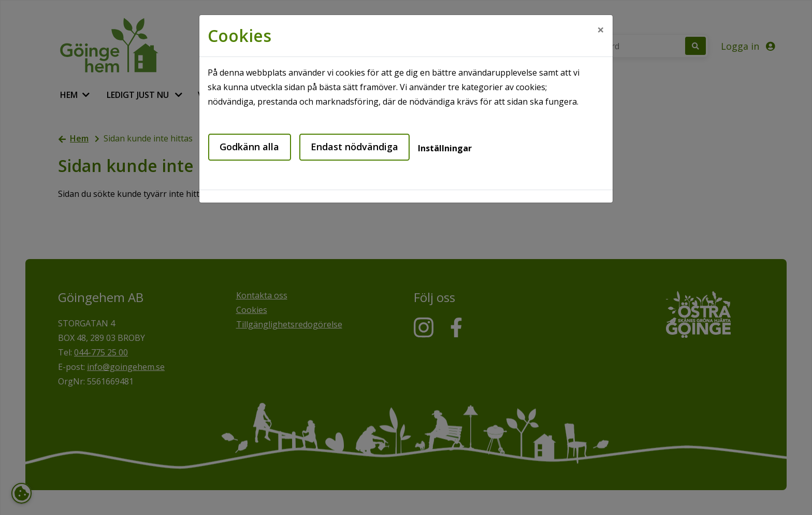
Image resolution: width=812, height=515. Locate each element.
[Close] (601, 30)
